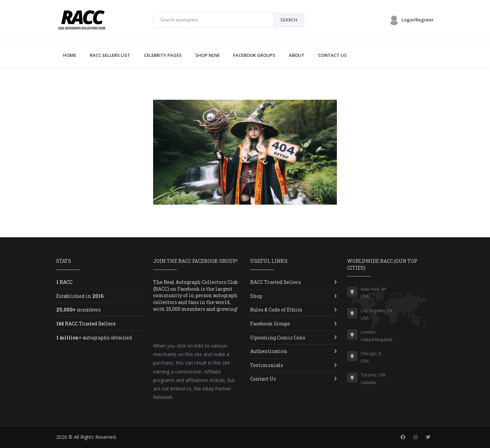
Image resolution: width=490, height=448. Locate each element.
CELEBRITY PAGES (163, 55)
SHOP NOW (207, 55)
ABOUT (297, 55)
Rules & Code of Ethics (276, 310)
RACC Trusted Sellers (275, 282)
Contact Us (263, 379)
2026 (62, 437)
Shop (256, 296)
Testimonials (267, 365)
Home (70, 55)
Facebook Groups (270, 324)
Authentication (269, 351)
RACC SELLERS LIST (110, 55)
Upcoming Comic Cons (278, 338)
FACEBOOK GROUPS (254, 55)
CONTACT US (332, 55)
